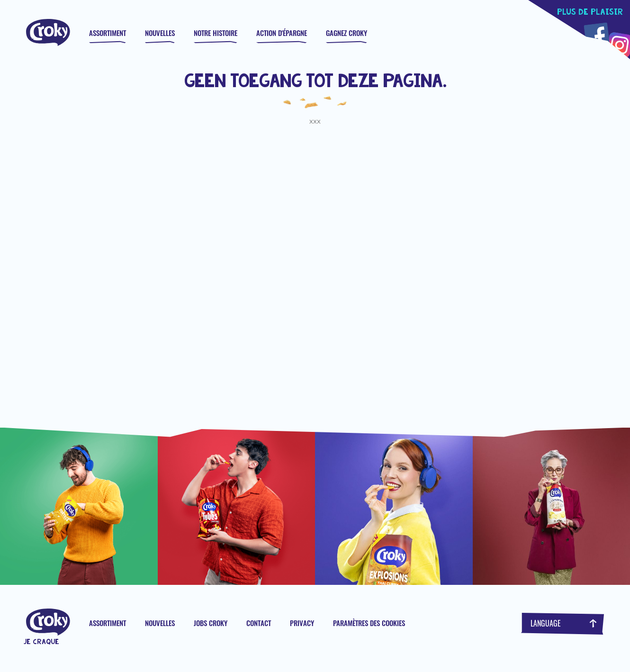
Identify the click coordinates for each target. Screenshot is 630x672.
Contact (259, 623)
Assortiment (108, 33)
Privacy (302, 623)
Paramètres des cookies (369, 623)
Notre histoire (216, 33)
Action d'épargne (282, 33)
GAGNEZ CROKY (346, 33)
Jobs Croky (211, 623)
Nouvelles (160, 33)
